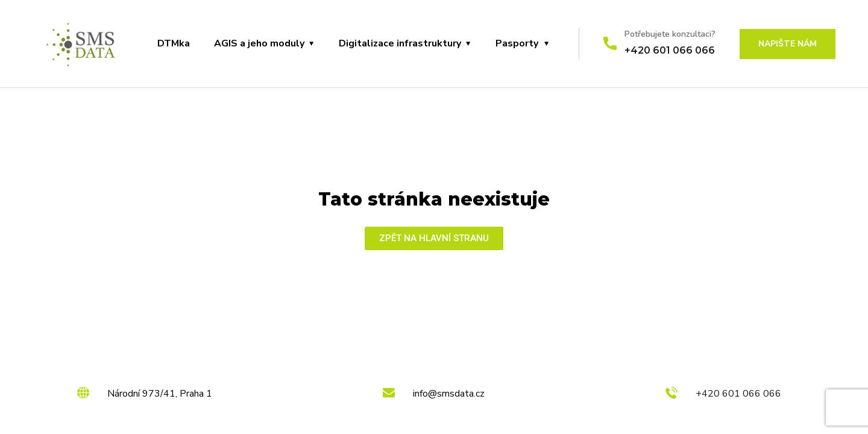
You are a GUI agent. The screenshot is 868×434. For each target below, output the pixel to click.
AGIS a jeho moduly (259, 43)
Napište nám (788, 44)
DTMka (174, 43)
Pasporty (517, 43)
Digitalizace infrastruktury (400, 43)
